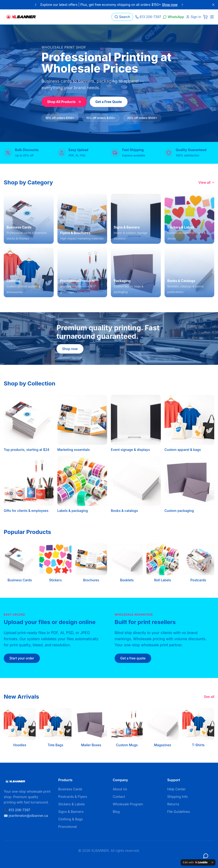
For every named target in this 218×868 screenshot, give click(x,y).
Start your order (22, 658)
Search (122, 17)
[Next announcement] (182, 5)
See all (209, 697)
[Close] (213, 5)
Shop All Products (64, 102)
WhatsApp (173, 17)
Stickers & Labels (72, 804)
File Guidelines (179, 812)
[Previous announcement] (36, 5)
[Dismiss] (212, 862)
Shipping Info (178, 797)
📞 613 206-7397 (17, 810)
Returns (173, 804)
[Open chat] (206, 856)
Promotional (68, 827)
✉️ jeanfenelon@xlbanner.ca (26, 816)
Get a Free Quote (109, 102)
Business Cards (70, 789)
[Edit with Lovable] (195, 862)
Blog (116, 812)
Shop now (170, 5)
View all (206, 182)
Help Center (177, 789)
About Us (120, 789)
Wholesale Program (128, 804)
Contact (119, 797)
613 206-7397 (148, 17)
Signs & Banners (71, 812)
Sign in (194, 17)
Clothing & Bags (71, 819)
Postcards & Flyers (73, 797)
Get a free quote (133, 658)
